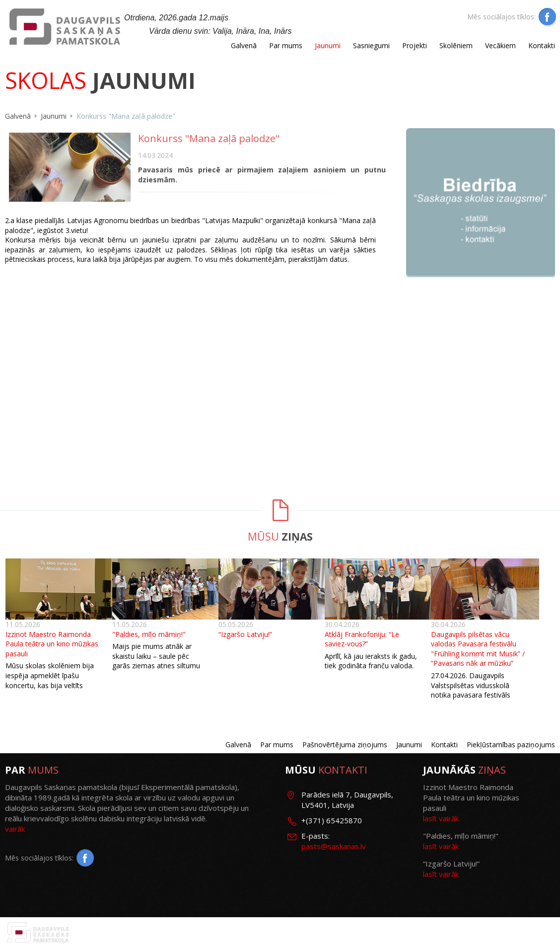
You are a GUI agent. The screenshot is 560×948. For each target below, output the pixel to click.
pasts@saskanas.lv (334, 846)
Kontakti (542, 45)
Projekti (415, 45)
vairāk (15, 829)
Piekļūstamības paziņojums (511, 745)
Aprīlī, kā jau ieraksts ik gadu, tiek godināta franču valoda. (371, 661)
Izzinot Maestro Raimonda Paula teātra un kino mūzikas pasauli (52, 644)
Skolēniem (456, 45)
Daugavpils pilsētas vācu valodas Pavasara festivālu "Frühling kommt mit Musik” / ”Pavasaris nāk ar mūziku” (478, 649)
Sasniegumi (371, 45)
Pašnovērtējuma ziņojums (345, 745)
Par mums (286, 45)
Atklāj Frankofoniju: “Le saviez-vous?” (362, 639)
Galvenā (244, 45)
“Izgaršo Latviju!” (245, 634)
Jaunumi (328, 45)
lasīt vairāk (441, 818)
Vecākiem (500, 45)
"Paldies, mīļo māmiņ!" (149, 634)
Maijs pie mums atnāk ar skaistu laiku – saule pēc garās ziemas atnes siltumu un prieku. (156, 661)
